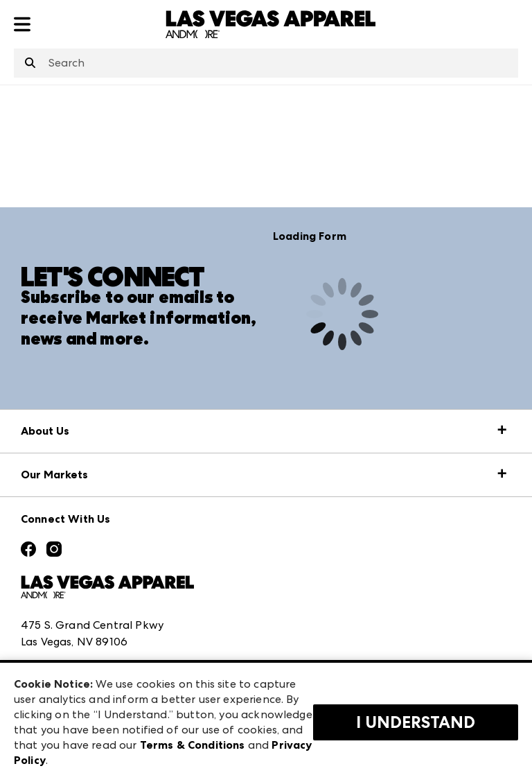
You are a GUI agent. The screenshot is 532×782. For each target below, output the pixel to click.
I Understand (416, 722)
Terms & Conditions (193, 745)
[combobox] (266, 63)
